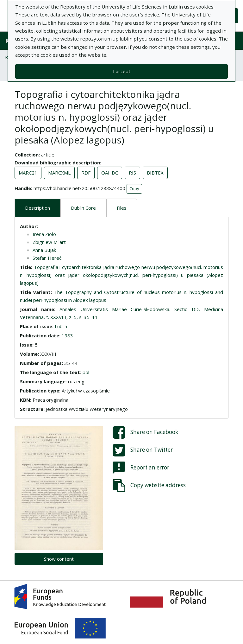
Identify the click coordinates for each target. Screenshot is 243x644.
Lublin (61, 326)
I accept (122, 71)
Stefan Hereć (47, 258)
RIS (132, 173)
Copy (134, 188)
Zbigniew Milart (49, 242)
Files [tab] (122, 208)
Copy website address (149, 486)
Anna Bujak (44, 250)
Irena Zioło (44, 234)
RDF (86, 173)
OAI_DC (110, 173)
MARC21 (28, 173)
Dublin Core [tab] (83, 208)
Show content (59, 559)
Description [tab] (37, 208)
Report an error (141, 468)
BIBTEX (155, 173)
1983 (67, 335)
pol (86, 372)
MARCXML (59, 173)
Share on (145, 432)
